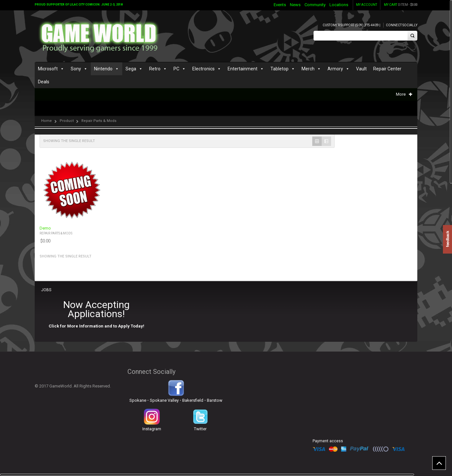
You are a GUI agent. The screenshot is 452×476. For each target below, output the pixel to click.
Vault (361, 69)
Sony (76, 69)
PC (176, 69)
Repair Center (387, 69)
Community (315, 5)
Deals (44, 82)
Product (67, 121)
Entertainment (243, 69)
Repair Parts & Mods (56, 233)
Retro (155, 69)
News (295, 5)
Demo (45, 228)
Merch (308, 69)
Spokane (138, 400)
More (404, 94)
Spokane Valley (164, 400)
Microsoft (48, 69)
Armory (335, 69)
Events (280, 5)
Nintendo (103, 69)
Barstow (215, 400)
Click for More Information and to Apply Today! (96, 326)
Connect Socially (402, 25)
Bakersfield (193, 400)
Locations (339, 5)
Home (47, 121)
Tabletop (280, 69)
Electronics (203, 69)
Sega (131, 69)
